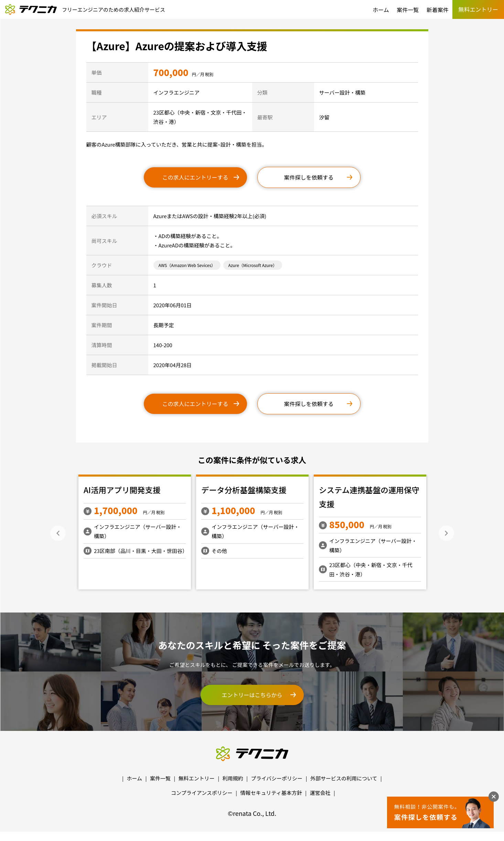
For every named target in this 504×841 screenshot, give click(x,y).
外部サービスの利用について (344, 778)
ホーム (381, 10)
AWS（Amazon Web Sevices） (187, 265)
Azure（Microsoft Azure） (253, 265)
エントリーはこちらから (252, 695)
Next (446, 533)
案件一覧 (408, 10)
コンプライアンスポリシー (202, 793)
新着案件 (438, 10)
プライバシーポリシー (277, 778)
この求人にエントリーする (195, 177)
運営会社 (320, 793)
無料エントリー (197, 778)
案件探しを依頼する (309, 177)
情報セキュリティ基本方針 (271, 793)
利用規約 (233, 778)
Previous (58, 533)
